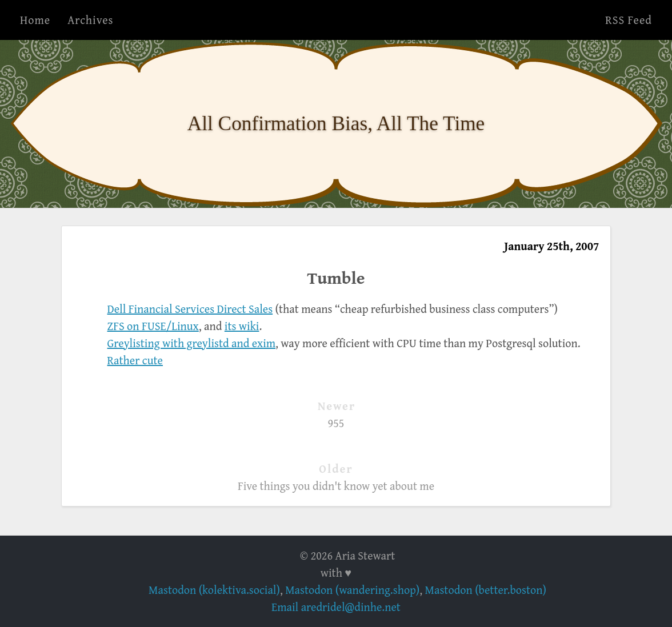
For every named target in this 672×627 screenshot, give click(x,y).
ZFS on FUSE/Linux (153, 326)
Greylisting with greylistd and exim (192, 343)
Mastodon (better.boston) (486, 590)
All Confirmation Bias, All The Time (336, 124)
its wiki (242, 326)
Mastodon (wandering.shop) (352, 590)
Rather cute (135, 360)
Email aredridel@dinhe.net (336, 607)
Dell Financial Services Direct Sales (190, 309)
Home (35, 20)
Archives (90, 20)
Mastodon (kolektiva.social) (214, 590)
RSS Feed (629, 20)
